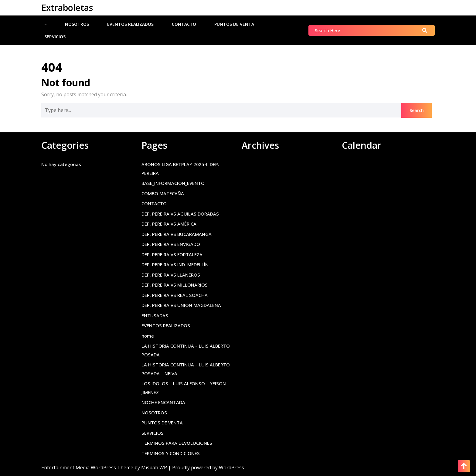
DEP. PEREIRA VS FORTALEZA (172, 254)
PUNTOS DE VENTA (234, 24)
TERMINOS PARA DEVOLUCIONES (177, 443)
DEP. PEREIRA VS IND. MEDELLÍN (175, 264)
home (148, 336)
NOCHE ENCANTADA (163, 402)
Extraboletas (67, 8)
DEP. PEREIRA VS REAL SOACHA (175, 295)
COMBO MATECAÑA (163, 193)
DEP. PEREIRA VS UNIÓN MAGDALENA (181, 305)
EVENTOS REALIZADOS (130, 24)
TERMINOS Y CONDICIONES (171, 453)
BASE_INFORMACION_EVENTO (173, 183)
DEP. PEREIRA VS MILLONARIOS (175, 285)
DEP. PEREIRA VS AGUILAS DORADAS (180, 214)
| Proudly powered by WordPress (206, 467)
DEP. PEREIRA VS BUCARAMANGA (177, 234)
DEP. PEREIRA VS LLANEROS (171, 275)
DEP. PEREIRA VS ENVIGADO (171, 244)
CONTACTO (184, 24)
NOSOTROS (77, 24)
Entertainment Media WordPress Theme (88, 467)
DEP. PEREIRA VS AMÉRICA (169, 224)
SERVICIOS (55, 37)
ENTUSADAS (155, 315)
